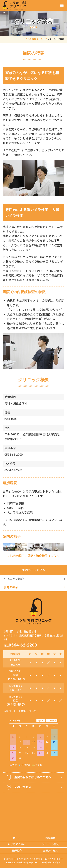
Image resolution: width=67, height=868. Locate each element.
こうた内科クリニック (36, 39)
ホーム (17, 811)
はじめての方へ (17, 818)
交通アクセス (19, 761)
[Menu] (62, 5)
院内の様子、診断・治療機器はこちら (35, 556)
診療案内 (50, 811)
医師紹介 (17, 824)
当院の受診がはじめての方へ (29, 751)
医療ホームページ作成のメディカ (45, 836)
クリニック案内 (50, 818)
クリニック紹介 (14, 546)
